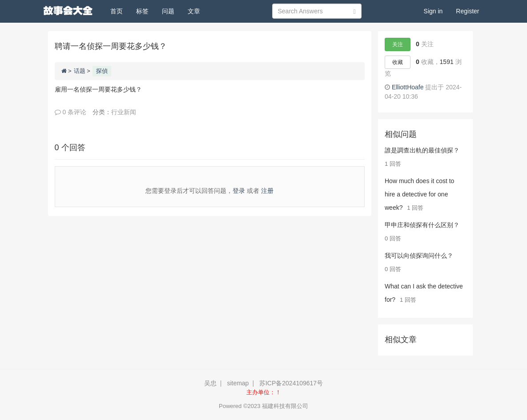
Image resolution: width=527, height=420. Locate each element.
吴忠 (210, 383)
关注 (398, 44)
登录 (239, 191)
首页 (120, 10)
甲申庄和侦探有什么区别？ (422, 225)
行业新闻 (124, 112)
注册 (267, 191)
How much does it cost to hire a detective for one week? (419, 194)
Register (467, 11)
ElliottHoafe (408, 87)
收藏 (398, 62)
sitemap (238, 383)
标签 (142, 11)
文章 (194, 11)
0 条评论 (71, 112)
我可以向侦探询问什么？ (419, 256)
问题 (168, 11)
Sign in (433, 11)
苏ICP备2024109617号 (291, 383)
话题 (80, 71)
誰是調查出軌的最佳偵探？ (422, 150)
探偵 (102, 71)
